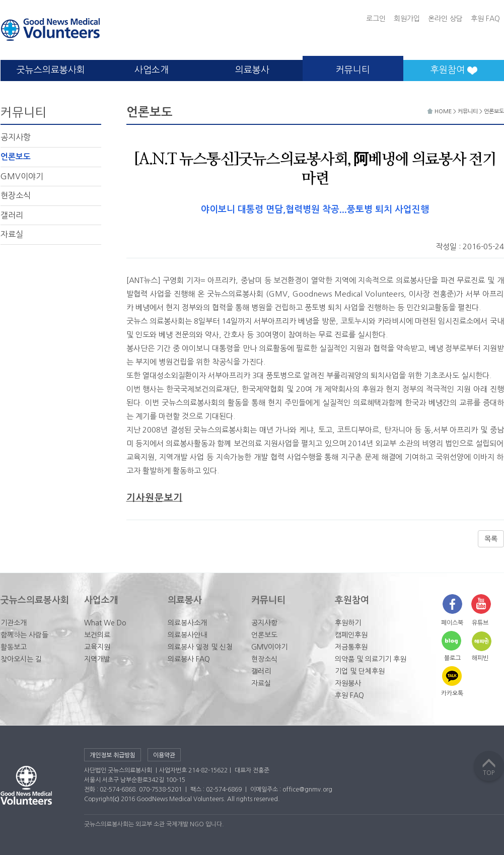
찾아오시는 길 (21, 659)
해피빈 (480, 658)
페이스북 (452, 623)
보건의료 (97, 635)
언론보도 (16, 157)
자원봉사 (348, 683)
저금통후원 (351, 647)
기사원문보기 (155, 498)
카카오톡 (452, 693)
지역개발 (97, 659)
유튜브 (480, 623)
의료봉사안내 (187, 635)
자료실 (12, 234)
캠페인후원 (351, 635)
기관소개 (14, 623)
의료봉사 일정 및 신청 (200, 647)
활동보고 (14, 647)
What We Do (105, 623)
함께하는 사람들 (24, 635)
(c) (116, 799)
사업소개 (152, 70)
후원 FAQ (485, 19)
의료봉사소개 (187, 623)
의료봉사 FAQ (189, 659)
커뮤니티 (353, 70)
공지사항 (16, 137)
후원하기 (348, 623)
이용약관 (164, 755)
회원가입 (407, 19)
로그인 (376, 19)
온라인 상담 (445, 19)
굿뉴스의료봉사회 (51, 70)
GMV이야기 (22, 176)
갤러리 (12, 215)
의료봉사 (252, 70)
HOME (440, 112)
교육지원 (97, 647)
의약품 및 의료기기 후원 (371, 659)
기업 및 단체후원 (360, 671)
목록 (491, 539)
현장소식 (16, 195)
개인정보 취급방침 (113, 755)
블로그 (452, 658)
